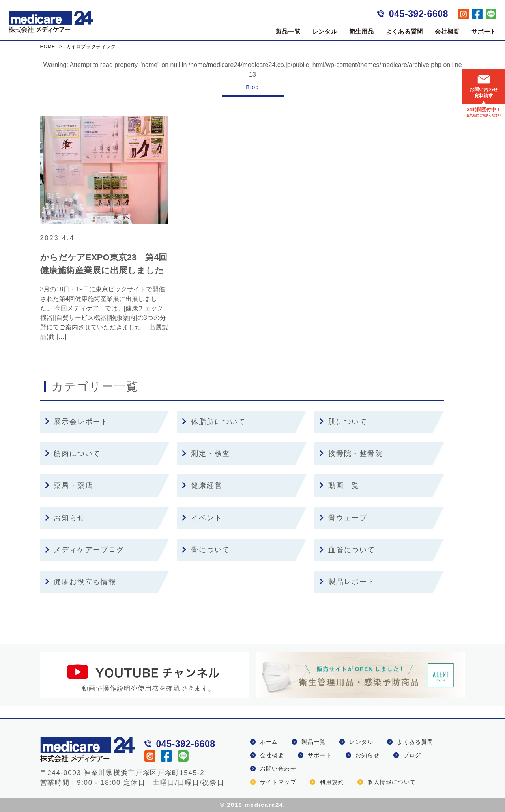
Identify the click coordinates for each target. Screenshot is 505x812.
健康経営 (202, 485)
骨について (206, 550)
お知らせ (65, 518)
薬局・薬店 (69, 485)
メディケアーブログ (85, 550)
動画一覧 (339, 485)
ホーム (269, 742)
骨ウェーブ (343, 518)
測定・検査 (206, 454)
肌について (343, 422)
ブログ (412, 755)
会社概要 (447, 31)
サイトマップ (278, 782)
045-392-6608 (419, 14)
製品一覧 (288, 31)
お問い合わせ (278, 769)
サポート (484, 31)
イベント (202, 518)
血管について (347, 550)
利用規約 (332, 782)
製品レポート (347, 582)
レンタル (325, 31)
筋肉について (73, 454)
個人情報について (392, 782)
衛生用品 (362, 31)
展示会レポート (77, 422)
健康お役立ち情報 (81, 582)
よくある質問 (405, 31)
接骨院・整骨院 (351, 454)
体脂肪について (214, 422)
